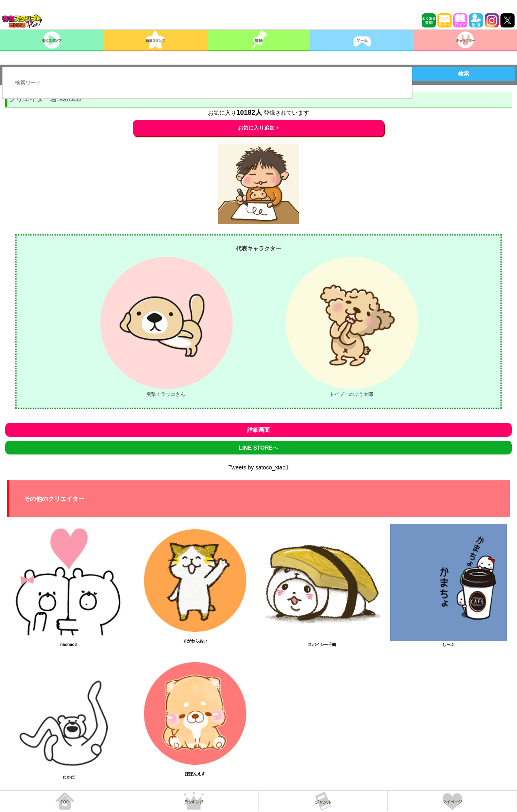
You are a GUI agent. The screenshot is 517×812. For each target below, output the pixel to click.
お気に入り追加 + (259, 128)
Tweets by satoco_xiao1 (258, 467)
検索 (464, 74)
